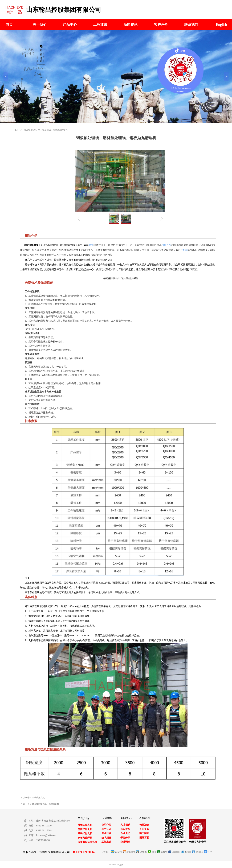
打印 (210, 852)
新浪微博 (131, 852)
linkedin (199, 852)
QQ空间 (118, 852)
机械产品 (166, 245)
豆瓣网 (164, 852)
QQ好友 (143, 852)
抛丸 (91, 245)
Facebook (176, 852)
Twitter (188, 852)
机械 (185, 250)
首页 (16, 130)
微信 (154, 852)
